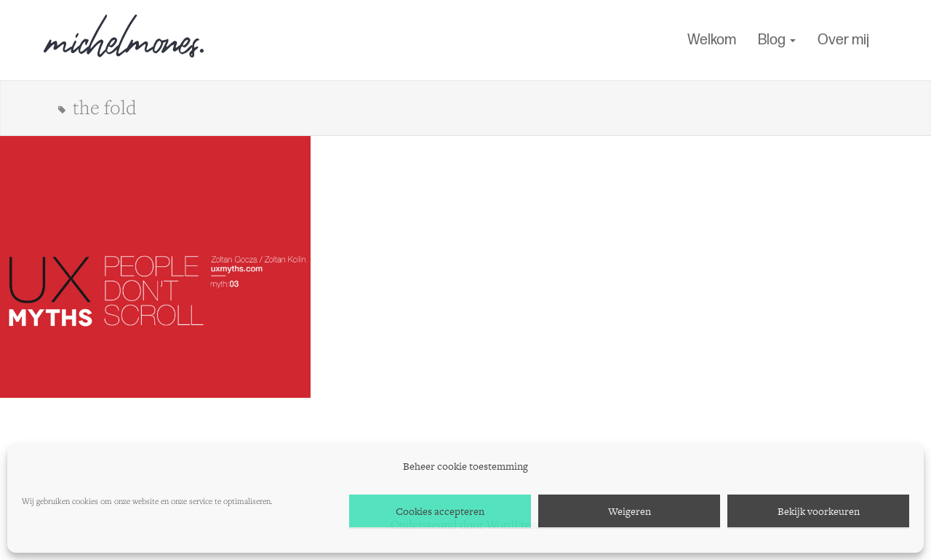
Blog (777, 40)
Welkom (712, 40)
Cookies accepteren (440, 511)
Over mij (843, 40)
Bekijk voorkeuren (819, 511)
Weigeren (630, 511)
